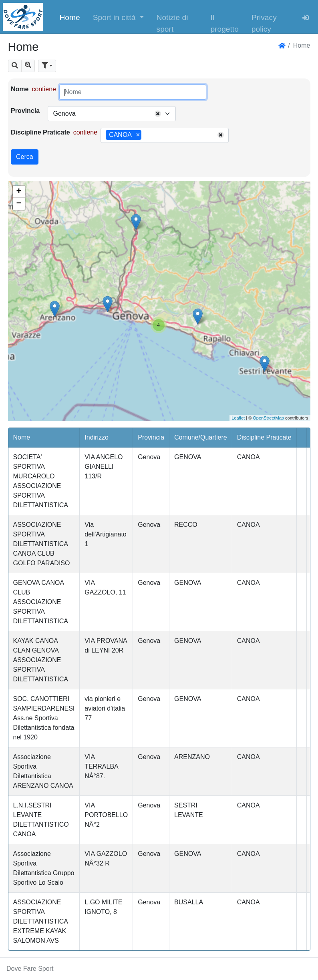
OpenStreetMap (268, 418)
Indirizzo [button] (97, 437)
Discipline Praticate (40, 132)
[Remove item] (138, 135)
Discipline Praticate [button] (264, 437)
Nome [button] (22, 437)
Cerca (25, 157)
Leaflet (238, 418)
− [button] (19, 204)
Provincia (25, 111)
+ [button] (19, 192)
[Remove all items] (158, 114)
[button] (118, 17)
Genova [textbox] (64, 113)
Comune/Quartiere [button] (201, 437)
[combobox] (112, 114)
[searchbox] (146, 135)
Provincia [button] (151, 437)
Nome (20, 89)
